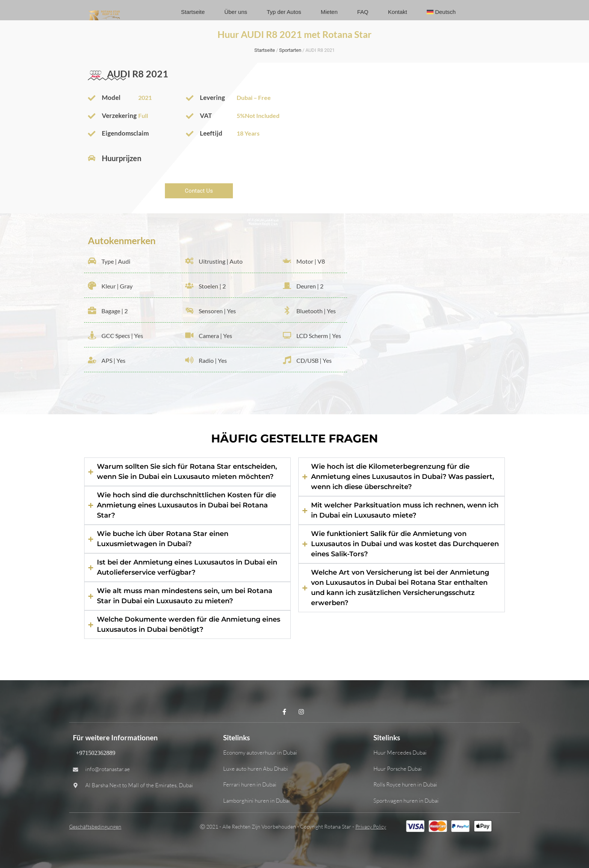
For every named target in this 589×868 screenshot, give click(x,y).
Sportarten (290, 50)
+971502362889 (94, 753)
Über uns (236, 12)
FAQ (363, 12)
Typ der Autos (284, 12)
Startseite (193, 12)
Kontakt (398, 12)
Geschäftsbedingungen (95, 826)
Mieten (329, 12)
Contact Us (199, 191)
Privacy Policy (371, 826)
